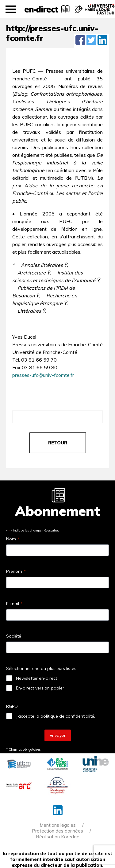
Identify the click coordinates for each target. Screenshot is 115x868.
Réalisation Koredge (58, 837)
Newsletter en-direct (36, 678)
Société (14, 636)
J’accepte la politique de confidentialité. (56, 716)
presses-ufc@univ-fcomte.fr (43, 375)
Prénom (16, 571)
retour (58, 443)
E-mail (14, 604)
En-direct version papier (40, 688)
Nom (13, 539)
